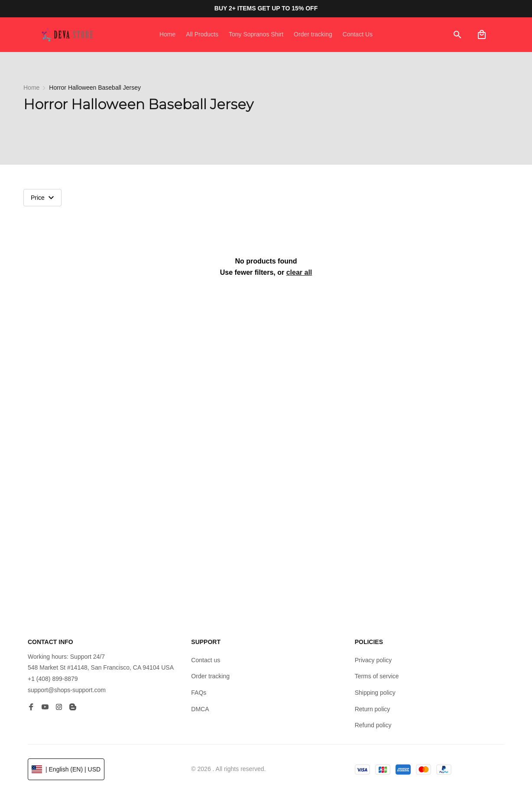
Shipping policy (375, 693)
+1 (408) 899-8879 (53, 679)
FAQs (199, 693)
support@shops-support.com (67, 690)
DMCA (200, 709)
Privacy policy (373, 660)
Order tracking (210, 676)
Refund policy (373, 725)
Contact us (206, 660)
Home (31, 88)
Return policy (373, 709)
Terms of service (377, 676)
